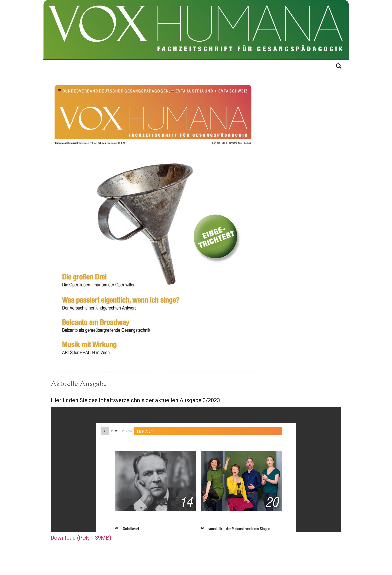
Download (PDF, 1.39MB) (81, 538)
